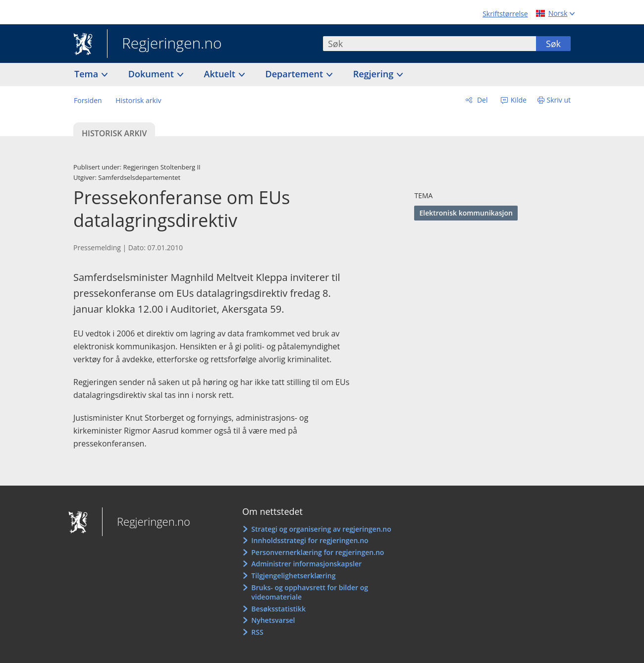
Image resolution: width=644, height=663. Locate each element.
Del (481, 100)
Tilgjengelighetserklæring (293, 576)
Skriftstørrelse (505, 14)
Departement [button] (295, 74)
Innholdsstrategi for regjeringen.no (310, 540)
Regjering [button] (375, 74)
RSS (257, 632)
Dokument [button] (152, 74)
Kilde (518, 100)
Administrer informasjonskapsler (306, 564)
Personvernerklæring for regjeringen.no (318, 552)
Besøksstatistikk (278, 609)
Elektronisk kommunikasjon (466, 213)
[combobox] (429, 44)
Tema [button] (87, 74)
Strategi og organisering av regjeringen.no (321, 529)
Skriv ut (559, 100)
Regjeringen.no (164, 44)
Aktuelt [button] (221, 74)
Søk (553, 44)
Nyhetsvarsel (273, 620)
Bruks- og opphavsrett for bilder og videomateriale (310, 592)
